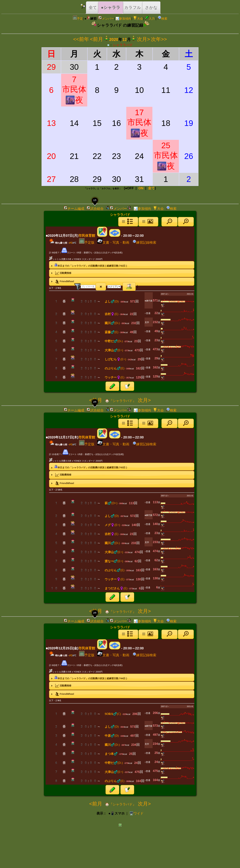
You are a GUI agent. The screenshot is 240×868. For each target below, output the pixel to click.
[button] (169, 222)
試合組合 (95, 209)
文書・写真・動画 (113, 242)
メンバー (106, 19)
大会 (138, 19)
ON (141, 188)
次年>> (159, 39)
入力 (150, 19)
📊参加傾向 (123, 19)
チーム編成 (74, 209)
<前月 (96, 39)
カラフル (133, 7)
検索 (162, 19)
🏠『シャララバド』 (120, 401)
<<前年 (81, 39)
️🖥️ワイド (136, 813)
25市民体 (166, 156)
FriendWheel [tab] (62, 282)
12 (125, 39)
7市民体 (74, 90)
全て (93, 7)
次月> (144, 39)
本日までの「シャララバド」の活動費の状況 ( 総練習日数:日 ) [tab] (89, 265)
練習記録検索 (144, 242)
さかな (151, 7)
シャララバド (123, 45)
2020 (114, 39)
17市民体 (139, 123)
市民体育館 (87, 236)
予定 (78, 19)
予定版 (87, 242)
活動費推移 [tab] (61, 273)
